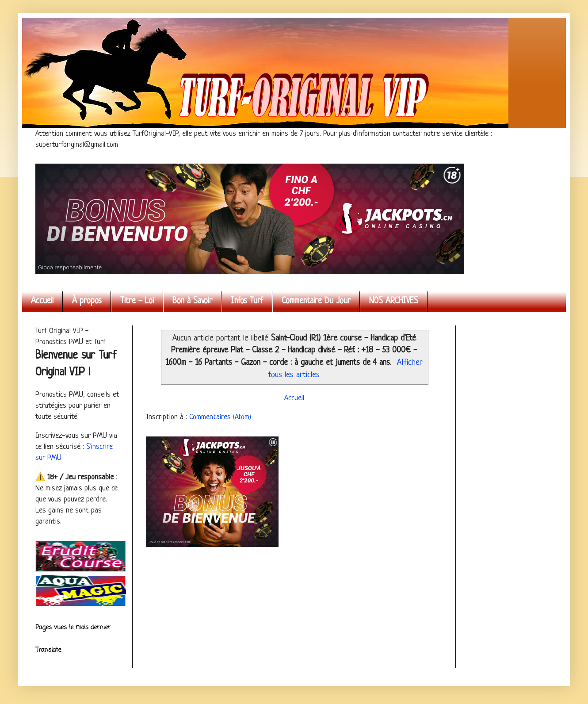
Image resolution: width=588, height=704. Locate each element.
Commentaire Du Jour (316, 301)
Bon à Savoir (192, 301)
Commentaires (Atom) (220, 417)
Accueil (42, 301)
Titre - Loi (137, 301)
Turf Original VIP (38, 28)
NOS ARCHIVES (394, 301)
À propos (87, 301)
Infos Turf (247, 301)
